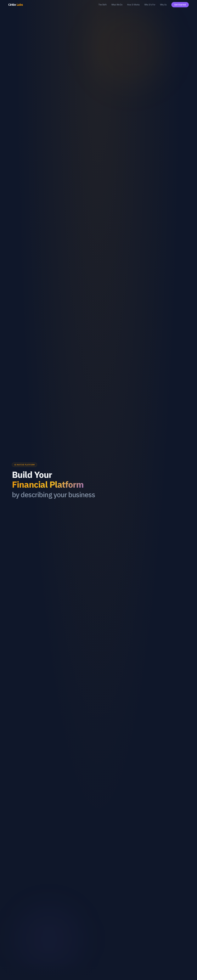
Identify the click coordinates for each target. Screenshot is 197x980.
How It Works (133, 5)
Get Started (180, 5)
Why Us (163, 5)
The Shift (103, 5)
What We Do (117, 5)
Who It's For (150, 5)
